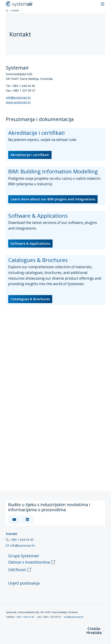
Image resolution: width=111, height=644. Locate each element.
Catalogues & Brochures (30, 299)
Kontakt (12, 534)
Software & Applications (30, 243)
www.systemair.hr (18, 102)
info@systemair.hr (18, 98)
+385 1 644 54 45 (22, 540)
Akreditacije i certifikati (30, 155)
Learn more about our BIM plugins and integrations (53, 199)
